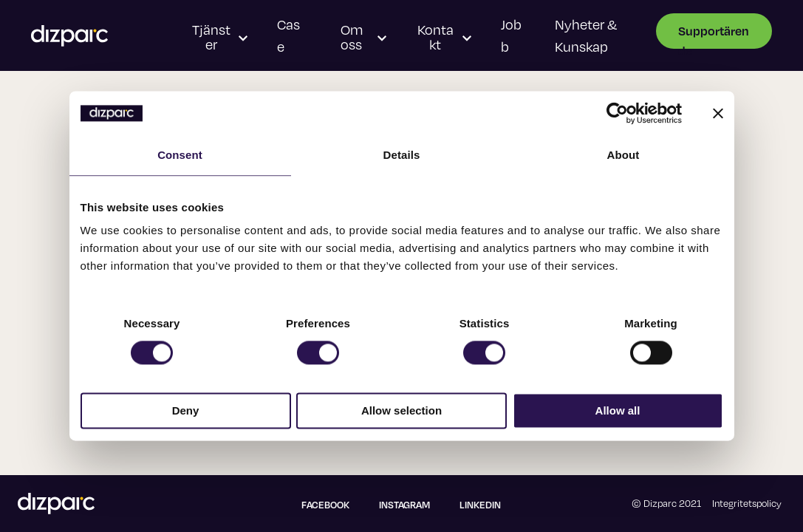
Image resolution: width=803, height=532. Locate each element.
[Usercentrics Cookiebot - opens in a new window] (617, 113)
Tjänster (220, 37)
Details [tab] (402, 155)
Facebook (325, 505)
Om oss (363, 37)
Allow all (618, 411)
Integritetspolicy (747, 503)
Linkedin (480, 505)
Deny (186, 411)
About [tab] (623, 155)
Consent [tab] (180, 155)
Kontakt (444, 37)
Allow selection (401, 411)
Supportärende (714, 36)
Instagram (404, 505)
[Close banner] (718, 113)
